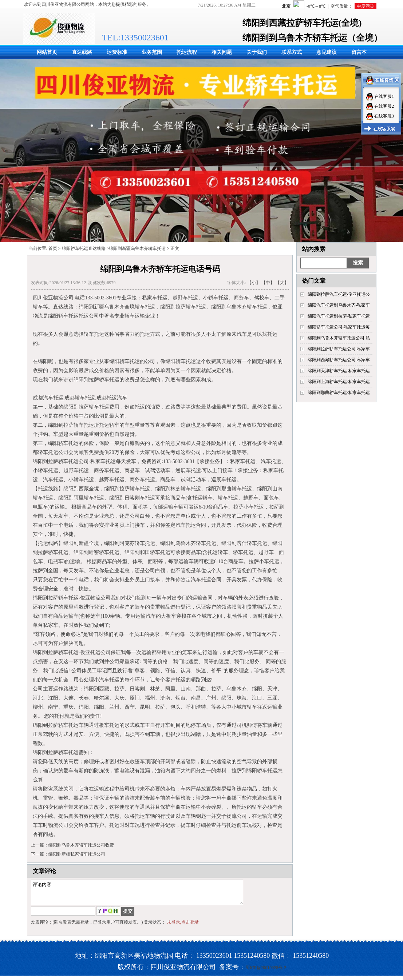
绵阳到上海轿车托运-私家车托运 (339, 382)
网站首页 (47, 52)
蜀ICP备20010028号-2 (266, 972)
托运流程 (187, 52)
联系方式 (292, 52)
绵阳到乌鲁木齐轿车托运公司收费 (81, 845)
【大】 (282, 283)
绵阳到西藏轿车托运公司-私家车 (339, 360)
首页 (53, 248)
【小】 (254, 283)
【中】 (268, 283)
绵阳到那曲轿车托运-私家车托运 (339, 393)
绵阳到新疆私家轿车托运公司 (77, 854)
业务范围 (152, 52)
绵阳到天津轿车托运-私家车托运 (339, 371)
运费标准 (117, 52)
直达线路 (82, 52)
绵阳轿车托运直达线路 (84, 248)
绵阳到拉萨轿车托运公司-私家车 (339, 349)
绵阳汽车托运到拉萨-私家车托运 (339, 316)
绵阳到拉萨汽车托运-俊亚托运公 (339, 294)
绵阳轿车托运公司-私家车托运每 (339, 327)
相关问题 (222, 52)
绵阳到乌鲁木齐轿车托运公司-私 (339, 338)
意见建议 (327, 52)
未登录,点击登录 (183, 927)
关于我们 (257, 52)
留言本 (359, 52)
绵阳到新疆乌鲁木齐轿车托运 (137, 248)
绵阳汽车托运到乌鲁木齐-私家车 (339, 305)
